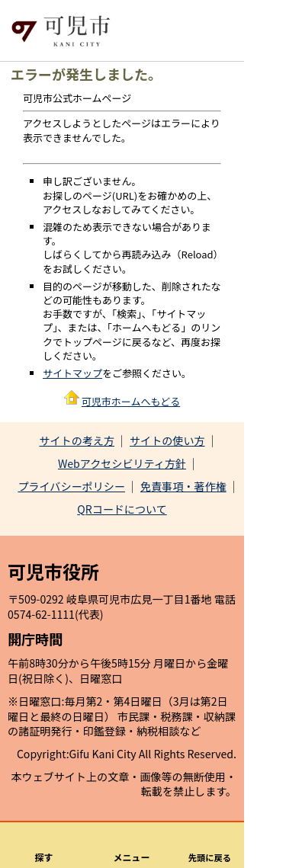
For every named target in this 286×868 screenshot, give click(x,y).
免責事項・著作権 (183, 486)
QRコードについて (122, 509)
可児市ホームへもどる (131, 401)
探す (44, 857)
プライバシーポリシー (71, 486)
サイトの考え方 (77, 440)
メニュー (132, 857)
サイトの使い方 (167, 440)
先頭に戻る (210, 857)
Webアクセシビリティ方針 (122, 463)
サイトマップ (72, 373)
